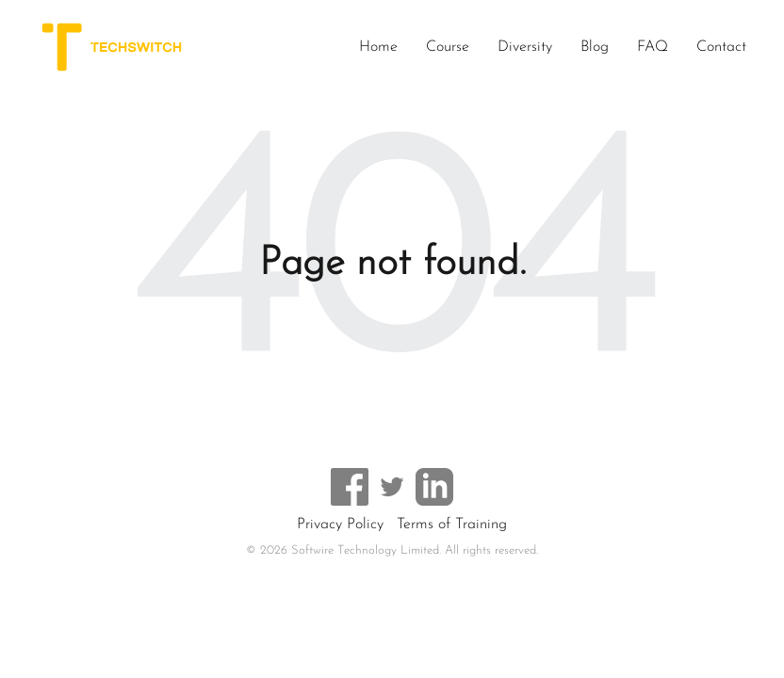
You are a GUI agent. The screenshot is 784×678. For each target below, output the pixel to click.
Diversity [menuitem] (525, 47)
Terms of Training (452, 525)
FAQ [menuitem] (653, 47)
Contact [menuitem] (721, 47)
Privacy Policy (340, 525)
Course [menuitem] (448, 47)
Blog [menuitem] (595, 47)
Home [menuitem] (378, 47)
